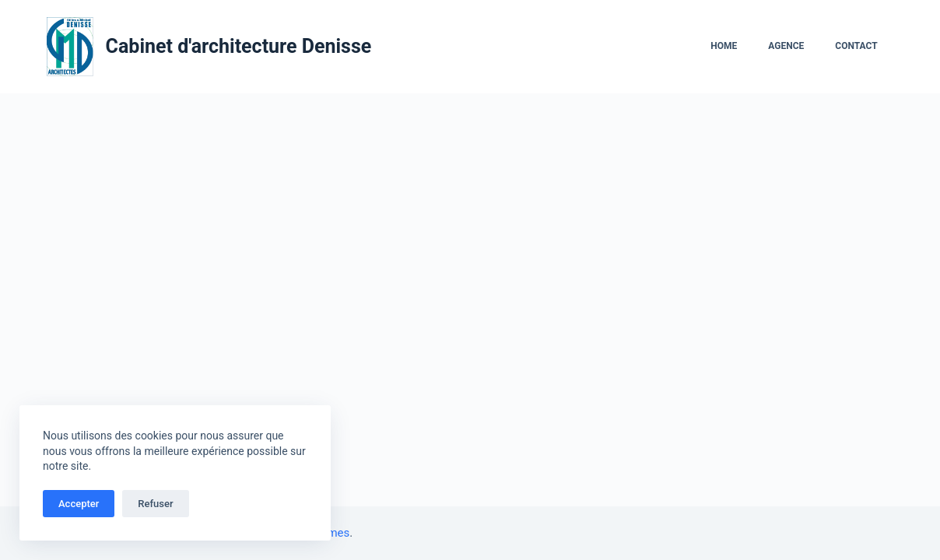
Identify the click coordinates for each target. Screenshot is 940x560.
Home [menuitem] (724, 46)
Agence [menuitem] (786, 46)
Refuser (155, 504)
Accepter (79, 504)
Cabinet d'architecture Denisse (239, 46)
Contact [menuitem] (856, 46)
